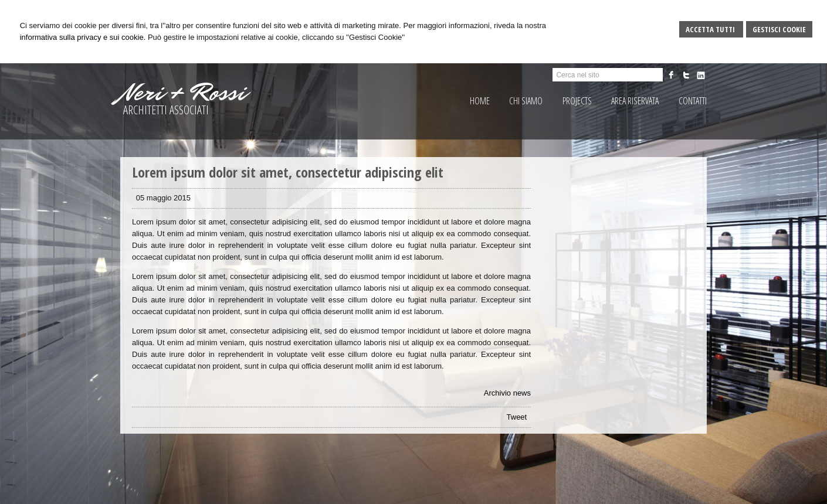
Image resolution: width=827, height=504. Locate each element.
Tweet (517, 417)
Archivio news (507, 393)
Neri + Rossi (183, 93)
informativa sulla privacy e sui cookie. (83, 37)
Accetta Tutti (711, 29)
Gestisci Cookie (779, 29)
